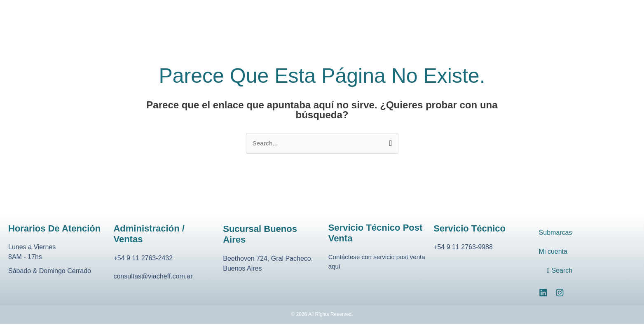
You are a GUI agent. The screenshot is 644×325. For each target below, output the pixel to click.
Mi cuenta (553, 252)
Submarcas (555, 233)
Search (561, 271)
